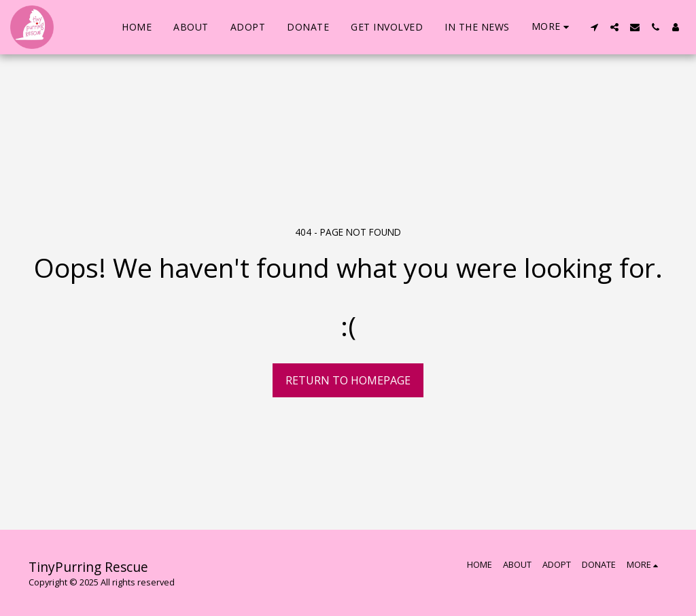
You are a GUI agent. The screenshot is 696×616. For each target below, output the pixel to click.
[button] (594, 27)
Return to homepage (348, 380)
